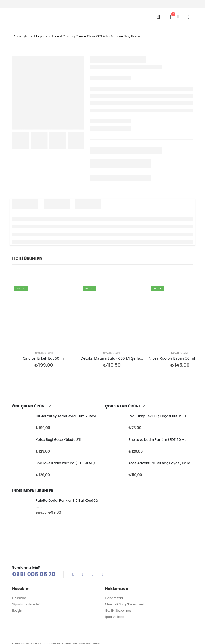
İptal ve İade (115, 596)
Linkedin (102, 553)
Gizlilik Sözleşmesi (119, 589)
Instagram (92, 553)
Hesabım (19, 577)
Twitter (83, 553)
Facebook (73, 553)
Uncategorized (33, 332)
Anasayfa (21, 36)
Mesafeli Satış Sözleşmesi (125, 583)
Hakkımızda (114, 577)
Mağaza (40, 36)
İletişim (18, 589)
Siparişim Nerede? (26, 583)
